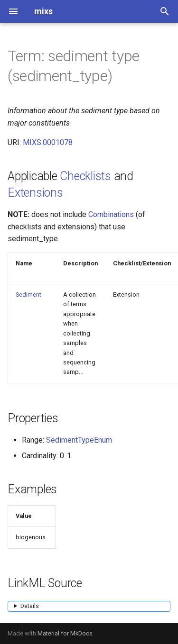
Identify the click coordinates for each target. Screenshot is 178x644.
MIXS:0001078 (48, 142)
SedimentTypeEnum (79, 440)
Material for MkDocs (65, 633)
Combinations (111, 214)
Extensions (35, 193)
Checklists (85, 176)
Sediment (28, 295)
